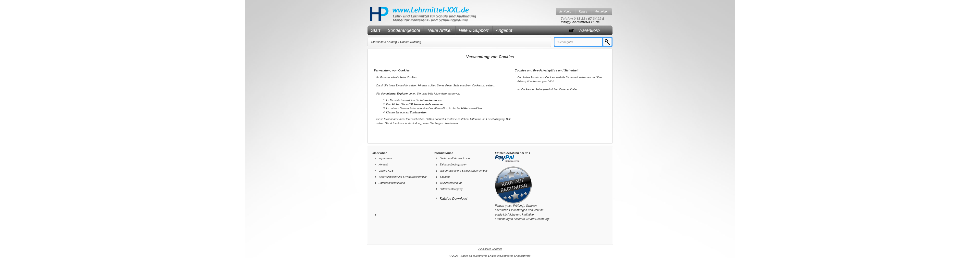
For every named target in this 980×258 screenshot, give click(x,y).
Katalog (392, 42)
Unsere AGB (386, 171)
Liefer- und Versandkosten (455, 158)
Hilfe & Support (474, 30)
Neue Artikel (439, 30)
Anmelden (602, 12)
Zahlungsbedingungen (453, 164)
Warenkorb (589, 30)
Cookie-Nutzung (411, 42)
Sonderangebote (404, 30)
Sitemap (445, 177)
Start (376, 30)
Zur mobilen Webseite (490, 249)
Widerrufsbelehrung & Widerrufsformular (403, 177)
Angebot (504, 30)
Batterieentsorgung (451, 189)
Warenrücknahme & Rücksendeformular (464, 171)
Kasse (583, 12)
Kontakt (383, 164)
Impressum (385, 158)
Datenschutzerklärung (392, 183)
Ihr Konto (565, 12)
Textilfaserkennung (451, 183)
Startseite (377, 42)
